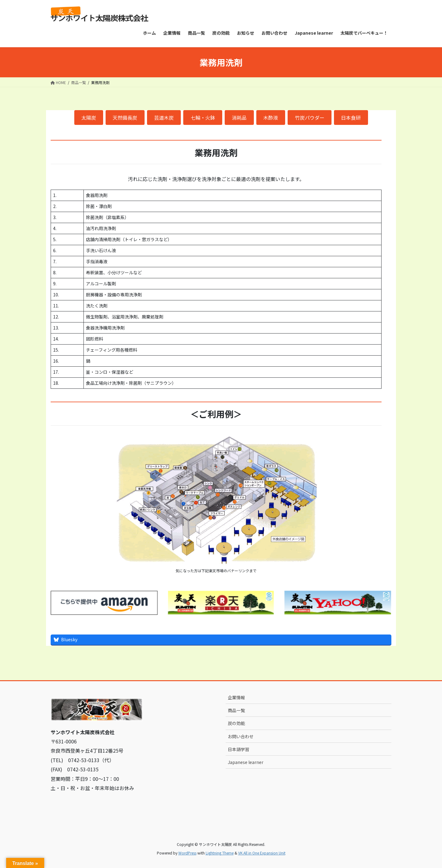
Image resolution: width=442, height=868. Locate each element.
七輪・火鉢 (203, 118)
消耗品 (239, 118)
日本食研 (351, 118)
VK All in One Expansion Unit (262, 853)
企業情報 (236, 697)
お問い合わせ (241, 736)
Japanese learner (246, 762)
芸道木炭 (164, 118)
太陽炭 (89, 118)
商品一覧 (236, 710)
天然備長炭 (125, 118)
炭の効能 (236, 723)
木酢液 (271, 118)
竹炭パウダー (310, 118)
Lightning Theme (220, 853)
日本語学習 (238, 749)
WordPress (187, 853)
